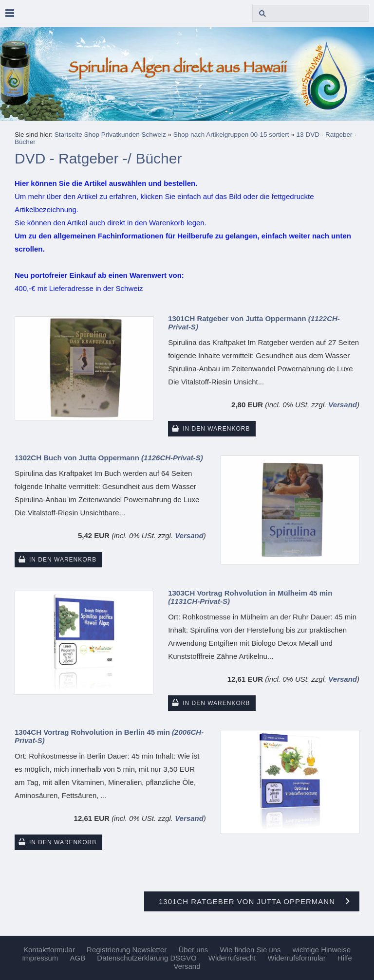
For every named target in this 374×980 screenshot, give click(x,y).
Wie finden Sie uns (251, 950)
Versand (343, 405)
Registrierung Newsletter (127, 950)
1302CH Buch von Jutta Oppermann (109, 458)
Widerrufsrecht (232, 958)
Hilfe (345, 958)
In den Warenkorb (216, 429)
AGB (77, 958)
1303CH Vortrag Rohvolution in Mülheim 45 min (250, 597)
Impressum (40, 958)
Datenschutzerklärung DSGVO (147, 958)
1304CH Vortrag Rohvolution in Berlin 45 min (109, 736)
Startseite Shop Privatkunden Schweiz (110, 135)
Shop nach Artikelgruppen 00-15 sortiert (231, 135)
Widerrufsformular (296, 958)
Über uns (193, 950)
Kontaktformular (49, 950)
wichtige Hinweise (322, 950)
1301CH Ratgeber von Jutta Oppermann (254, 323)
